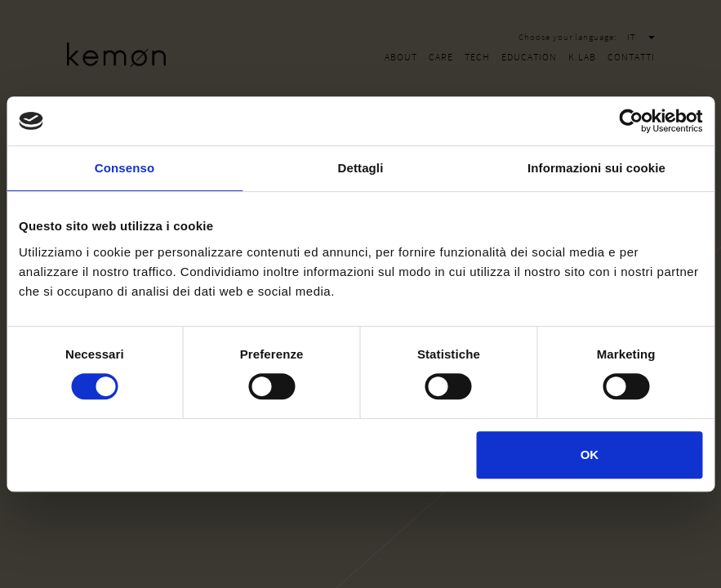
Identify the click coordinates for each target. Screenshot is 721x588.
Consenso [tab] (125, 168)
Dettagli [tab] (361, 168)
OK (590, 454)
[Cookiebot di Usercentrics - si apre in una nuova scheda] (631, 121)
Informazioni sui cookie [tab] (596, 168)
